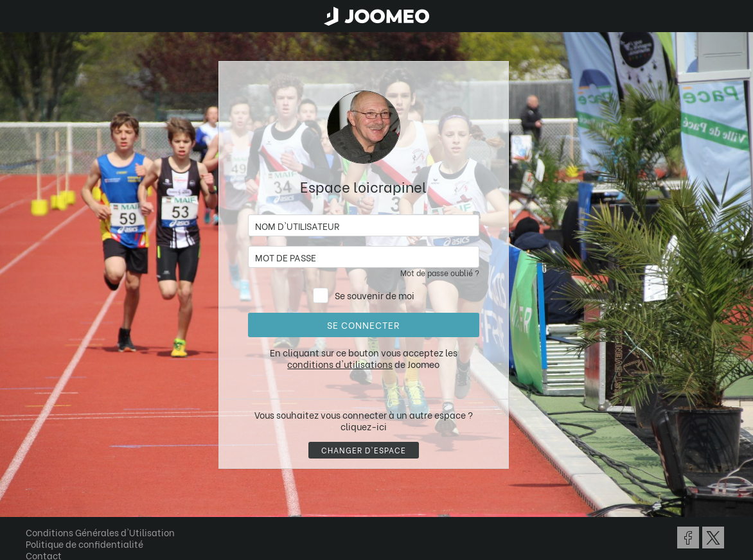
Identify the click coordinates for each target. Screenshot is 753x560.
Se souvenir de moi (375, 295)
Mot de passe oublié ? (440, 273)
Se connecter (363, 325)
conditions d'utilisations (340, 364)
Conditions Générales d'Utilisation (100, 532)
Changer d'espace (364, 450)
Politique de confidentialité (84, 544)
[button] (34, 494)
